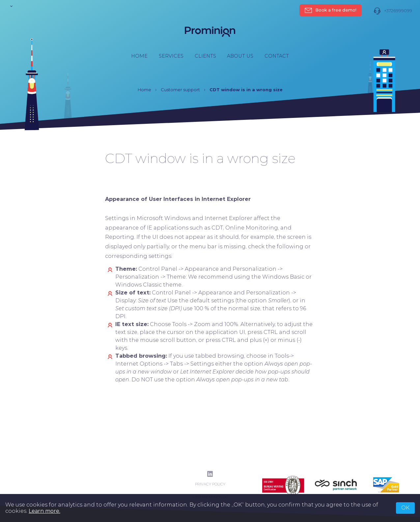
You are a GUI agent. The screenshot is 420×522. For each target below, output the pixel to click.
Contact (277, 56)
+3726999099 (393, 11)
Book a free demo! (331, 10)
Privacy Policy (210, 484)
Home (139, 56)
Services (171, 56)
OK (405, 508)
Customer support (180, 90)
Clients (205, 56)
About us (240, 56)
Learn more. (44, 511)
